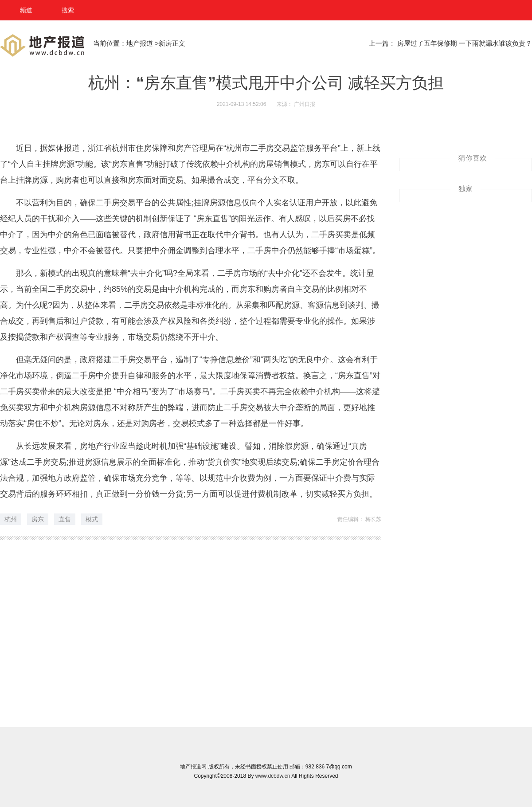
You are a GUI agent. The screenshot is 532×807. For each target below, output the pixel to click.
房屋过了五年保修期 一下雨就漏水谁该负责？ (465, 43)
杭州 (11, 519)
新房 (165, 43)
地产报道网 (193, 767)
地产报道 (141, 43)
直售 (65, 519)
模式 (92, 519)
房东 (38, 519)
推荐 (29, 574)
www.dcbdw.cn (273, 776)
